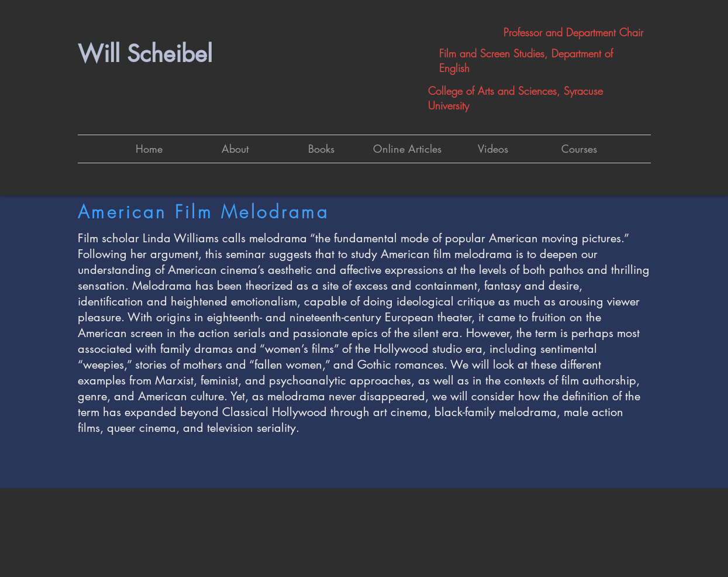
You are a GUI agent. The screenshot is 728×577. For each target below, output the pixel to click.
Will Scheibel (145, 54)
